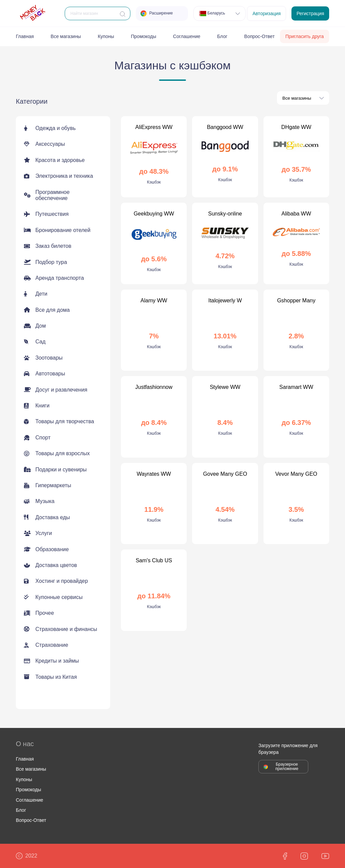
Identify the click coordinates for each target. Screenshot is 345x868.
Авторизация (266, 13)
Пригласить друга (305, 36)
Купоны (106, 36)
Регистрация (310, 13)
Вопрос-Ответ (259, 36)
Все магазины (66, 36)
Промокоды (144, 36)
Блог (222, 36)
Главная (25, 36)
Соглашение (187, 36)
